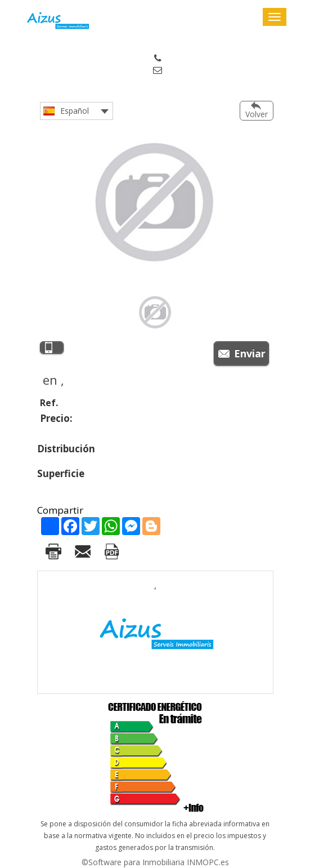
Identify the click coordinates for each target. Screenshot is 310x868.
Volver (257, 114)
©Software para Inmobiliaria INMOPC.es (155, 862)
